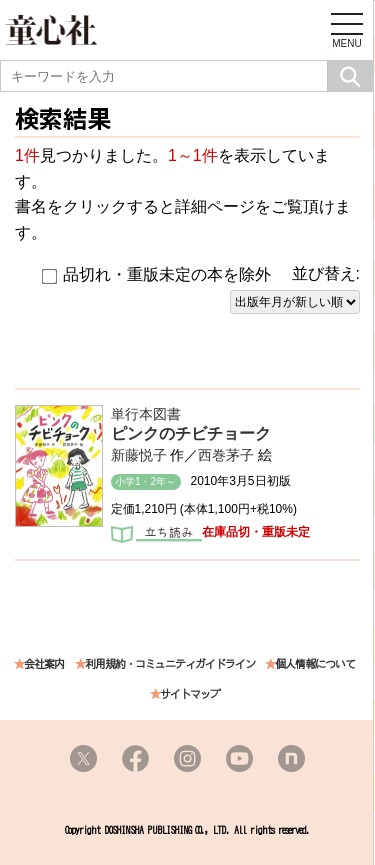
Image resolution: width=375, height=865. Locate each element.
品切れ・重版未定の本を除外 (156, 275)
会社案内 (44, 664)
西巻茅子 (226, 455)
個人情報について (315, 664)
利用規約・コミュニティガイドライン (170, 664)
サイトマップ (190, 694)
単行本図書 (146, 414)
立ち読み (156, 536)
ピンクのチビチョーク (191, 433)
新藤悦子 (139, 455)
